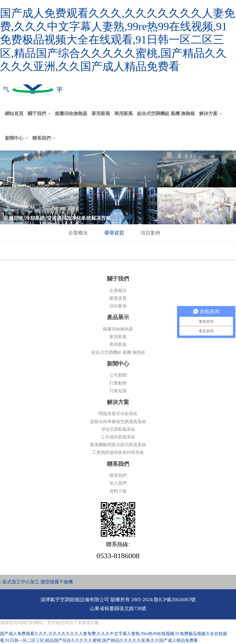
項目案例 (150, 233)
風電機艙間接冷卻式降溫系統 (118, 445)
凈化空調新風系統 (118, 429)
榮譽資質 (114, 233)
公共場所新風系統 (118, 437)
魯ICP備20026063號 (175, 600)
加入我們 (118, 483)
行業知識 (118, 391)
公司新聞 (118, 375)
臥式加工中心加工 (21, 582)
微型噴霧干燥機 (57, 582)
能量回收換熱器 (118, 329)
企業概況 (78, 233)
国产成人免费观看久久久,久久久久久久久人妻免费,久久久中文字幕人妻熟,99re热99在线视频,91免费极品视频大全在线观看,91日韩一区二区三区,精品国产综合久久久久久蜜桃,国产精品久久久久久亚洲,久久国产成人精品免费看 (118, 40)
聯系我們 (118, 476)
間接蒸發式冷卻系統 (118, 414)
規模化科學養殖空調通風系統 (118, 422)
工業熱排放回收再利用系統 (118, 452)
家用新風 (118, 337)
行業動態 (118, 383)
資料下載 (118, 491)
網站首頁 (14, 114)
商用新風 (118, 344)
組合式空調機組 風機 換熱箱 (118, 352)
